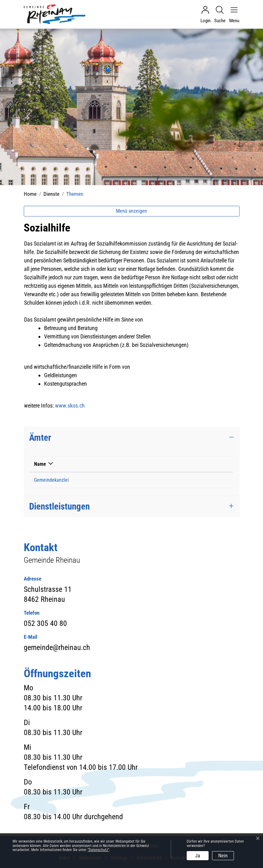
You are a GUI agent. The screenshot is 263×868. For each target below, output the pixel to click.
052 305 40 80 (114, 480)
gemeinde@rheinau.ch (178, 480)
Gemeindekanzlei (51, 480)
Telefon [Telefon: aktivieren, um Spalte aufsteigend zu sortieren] (107, 464)
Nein (223, 856)
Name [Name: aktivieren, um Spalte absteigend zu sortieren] (40, 464)
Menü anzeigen (131, 211)
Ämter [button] (40, 438)
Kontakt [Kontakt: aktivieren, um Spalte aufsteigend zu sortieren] (163, 464)
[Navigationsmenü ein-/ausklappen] (233, 14)
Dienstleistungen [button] (59, 506)
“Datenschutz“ (98, 850)
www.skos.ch (73, 406)
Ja (198, 856)
